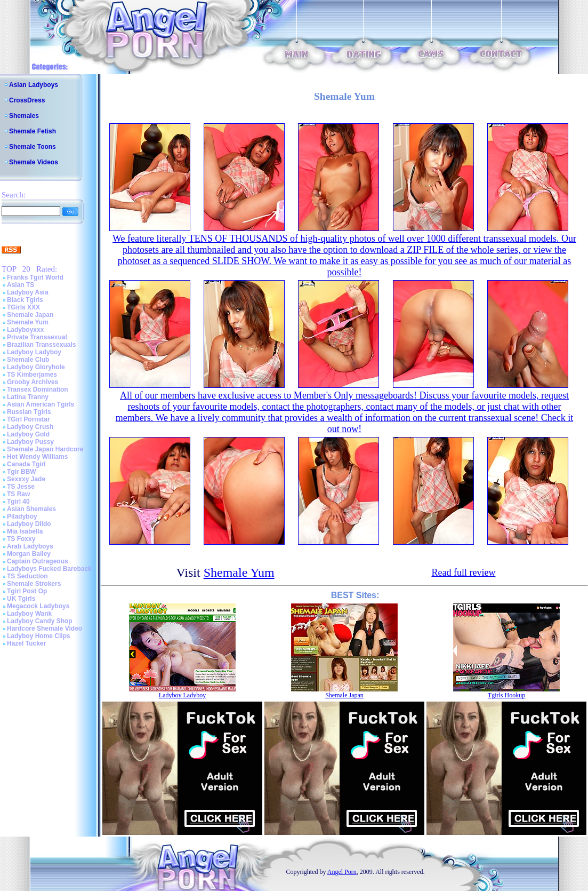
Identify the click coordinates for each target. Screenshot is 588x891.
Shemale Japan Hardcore (45, 449)
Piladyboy (22, 516)
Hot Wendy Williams (37, 457)
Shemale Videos (34, 162)
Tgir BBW (22, 472)
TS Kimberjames (32, 375)
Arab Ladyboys (30, 546)
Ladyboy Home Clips (39, 636)
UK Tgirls (21, 599)
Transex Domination (38, 389)
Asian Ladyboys (34, 85)
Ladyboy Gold (28, 434)
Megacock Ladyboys (38, 606)
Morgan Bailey (29, 554)
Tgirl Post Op (27, 591)
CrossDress (27, 100)
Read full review (463, 572)
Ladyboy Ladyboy (34, 352)
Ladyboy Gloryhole (36, 367)
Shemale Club (28, 360)
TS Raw (18, 494)
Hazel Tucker (26, 643)
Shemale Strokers (34, 584)
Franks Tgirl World (35, 277)
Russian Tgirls (29, 412)
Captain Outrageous (38, 561)
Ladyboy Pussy (30, 442)
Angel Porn (342, 872)
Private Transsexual (37, 337)
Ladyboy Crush (30, 427)
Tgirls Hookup (506, 695)
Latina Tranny (28, 397)
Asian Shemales (31, 509)
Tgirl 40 (18, 502)
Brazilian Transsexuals (41, 345)
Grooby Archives (33, 382)
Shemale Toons (33, 147)
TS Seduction (27, 576)
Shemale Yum (28, 322)
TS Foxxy (21, 539)
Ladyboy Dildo (29, 524)
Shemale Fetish (33, 131)
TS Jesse (21, 487)
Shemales (24, 116)
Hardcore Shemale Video (45, 629)
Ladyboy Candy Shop (40, 621)
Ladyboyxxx (25, 330)
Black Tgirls (25, 300)
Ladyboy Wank (29, 614)
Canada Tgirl (26, 464)
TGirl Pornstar (29, 419)
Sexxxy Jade (26, 479)
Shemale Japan (30, 315)
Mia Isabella (25, 531)
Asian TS (21, 285)
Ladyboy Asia (28, 292)
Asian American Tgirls (41, 404)
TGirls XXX (23, 307)
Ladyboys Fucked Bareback (49, 569)
